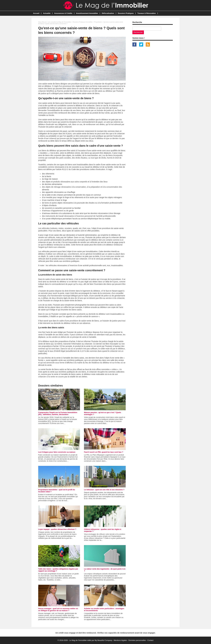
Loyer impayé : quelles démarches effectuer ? (57, 529)
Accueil (36, 13)
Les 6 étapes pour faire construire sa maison (57, 452)
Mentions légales (120, 640)
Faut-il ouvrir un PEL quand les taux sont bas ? (104, 452)
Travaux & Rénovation (147, 13)
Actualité (47, 13)
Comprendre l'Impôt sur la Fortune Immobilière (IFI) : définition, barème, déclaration (58, 413)
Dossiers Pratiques (126, 13)
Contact (150, 640)
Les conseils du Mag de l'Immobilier (59, 22)
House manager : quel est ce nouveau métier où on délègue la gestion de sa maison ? (58, 610)
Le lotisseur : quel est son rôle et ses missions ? (104, 490)
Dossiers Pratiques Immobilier (83, 22)
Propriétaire (98, 22)
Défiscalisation (108, 13)
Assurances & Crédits (63, 13)
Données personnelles (137, 640)
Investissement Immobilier (87, 13)
